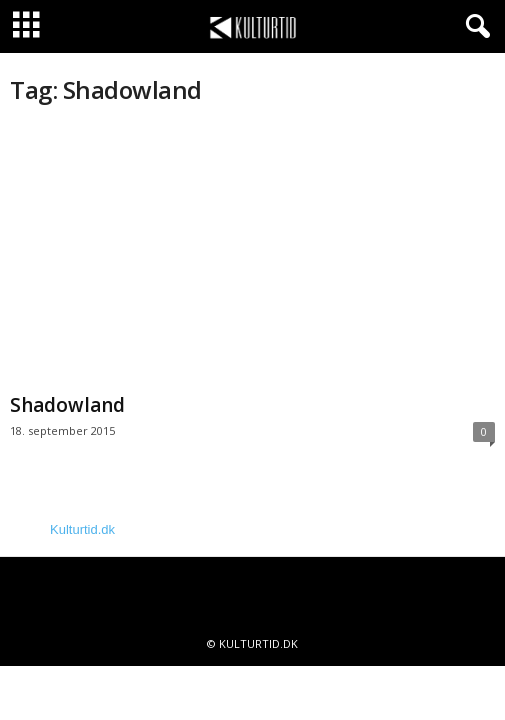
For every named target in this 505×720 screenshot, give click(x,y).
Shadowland (67, 405)
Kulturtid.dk (82, 529)
